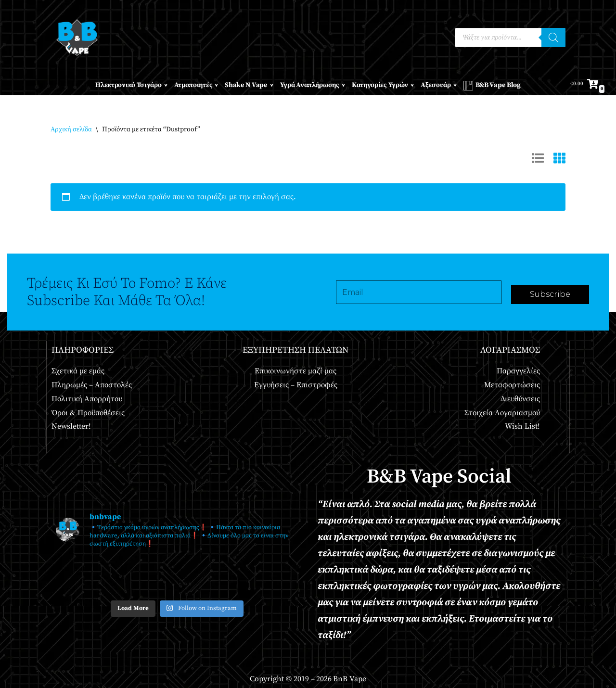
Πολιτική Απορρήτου (87, 399)
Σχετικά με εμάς (78, 371)
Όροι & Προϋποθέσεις (88, 413)
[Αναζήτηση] (553, 38)
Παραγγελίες (518, 371)
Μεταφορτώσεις (512, 385)
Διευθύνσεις (520, 399)
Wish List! (522, 426)
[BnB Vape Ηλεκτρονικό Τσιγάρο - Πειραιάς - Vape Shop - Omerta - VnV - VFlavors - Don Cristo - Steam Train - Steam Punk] (77, 38)
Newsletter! (71, 426)
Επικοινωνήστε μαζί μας (295, 371)
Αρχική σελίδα (71, 129)
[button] (166, 85)
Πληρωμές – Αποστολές (92, 385)
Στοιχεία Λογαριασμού (502, 413)
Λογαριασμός (510, 350)
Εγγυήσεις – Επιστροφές (296, 385)
